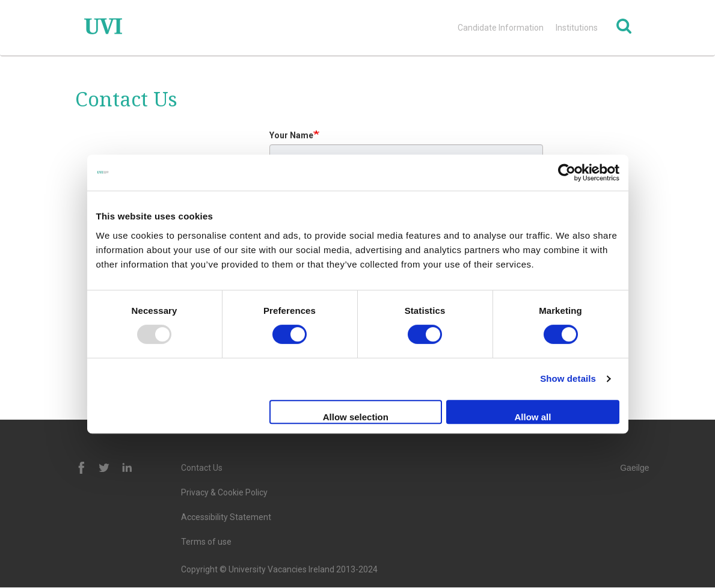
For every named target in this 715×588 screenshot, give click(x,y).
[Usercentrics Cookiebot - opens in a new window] (567, 173)
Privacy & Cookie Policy (224, 492)
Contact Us (202, 468)
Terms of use (206, 542)
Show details (568, 378)
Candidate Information (501, 28)
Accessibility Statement (226, 517)
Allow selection (356, 417)
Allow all (533, 417)
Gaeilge (634, 468)
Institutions (577, 28)
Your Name (291, 135)
